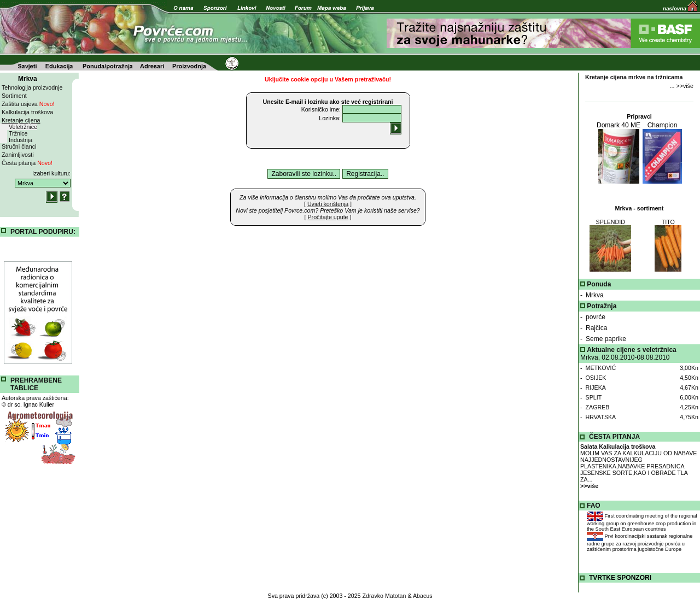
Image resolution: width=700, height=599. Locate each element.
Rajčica (596, 328)
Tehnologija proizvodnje (32, 87)
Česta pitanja (27, 163)
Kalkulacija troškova (27, 112)
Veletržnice (23, 127)
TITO (668, 222)
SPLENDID (611, 222)
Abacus (423, 596)
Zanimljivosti (18, 155)
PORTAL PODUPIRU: (43, 232)
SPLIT (594, 397)
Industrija (21, 140)
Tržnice (18, 133)
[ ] (328, 204)
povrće (596, 317)
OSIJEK (596, 378)
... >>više (682, 86)
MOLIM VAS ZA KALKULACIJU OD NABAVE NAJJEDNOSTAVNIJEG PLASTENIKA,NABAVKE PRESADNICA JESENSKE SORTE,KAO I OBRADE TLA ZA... (638, 466)
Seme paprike (606, 339)
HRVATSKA (601, 417)
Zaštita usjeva (28, 104)
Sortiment (14, 96)
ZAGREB (598, 407)
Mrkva (595, 295)
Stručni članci (19, 146)
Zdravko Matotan (384, 596)
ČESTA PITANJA (614, 437)
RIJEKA (596, 387)
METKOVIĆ (601, 368)
